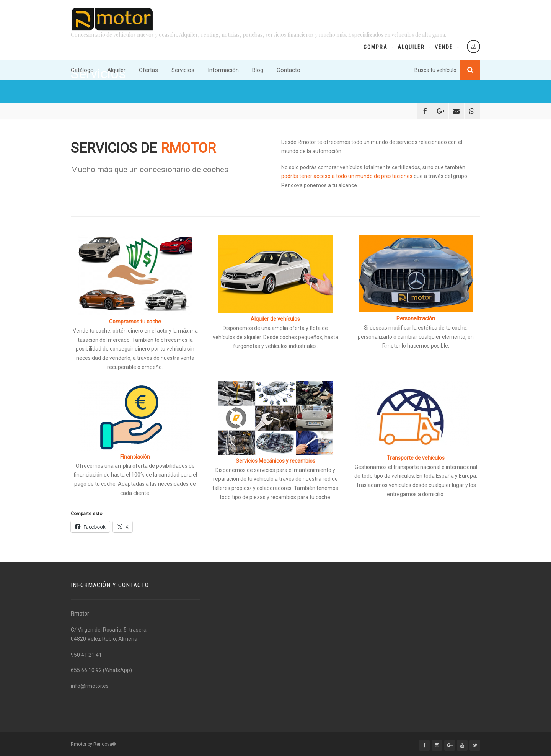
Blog (258, 70)
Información (223, 70)
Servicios (183, 70)
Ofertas (148, 70)
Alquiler (411, 47)
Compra (376, 47)
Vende (444, 47)
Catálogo (82, 70)
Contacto (289, 70)
